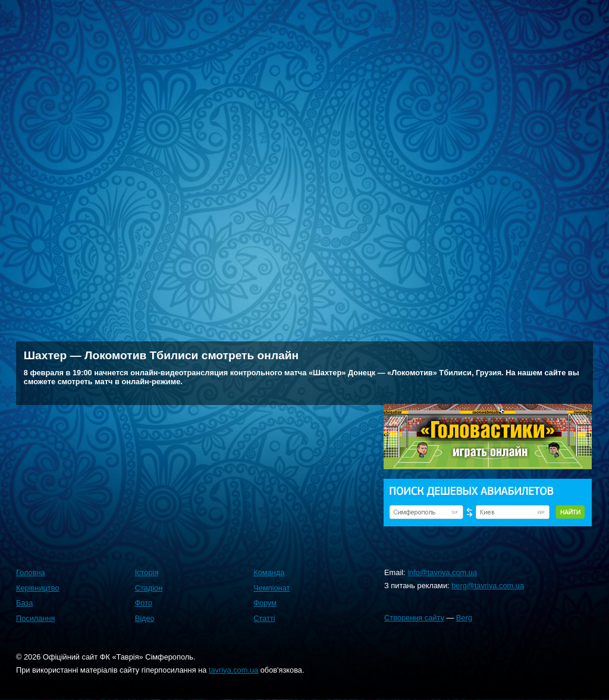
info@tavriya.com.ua (442, 572)
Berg (464, 618)
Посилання (36, 618)
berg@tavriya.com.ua (488, 586)
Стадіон (149, 588)
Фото (144, 603)
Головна (31, 572)
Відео (145, 618)
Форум (265, 603)
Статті (264, 618)
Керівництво (38, 588)
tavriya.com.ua (233, 670)
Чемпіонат (271, 588)
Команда (269, 572)
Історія (147, 572)
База (24, 603)
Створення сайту (414, 618)
